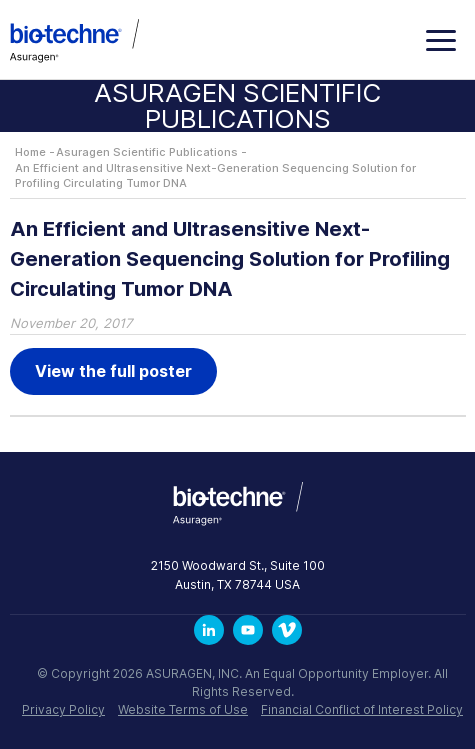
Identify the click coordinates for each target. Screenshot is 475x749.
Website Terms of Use (183, 709)
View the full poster (113, 371)
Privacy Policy (63, 709)
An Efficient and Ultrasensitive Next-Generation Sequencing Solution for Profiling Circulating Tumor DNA (215, 175)
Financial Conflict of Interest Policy (362, 709)
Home (30, 152)
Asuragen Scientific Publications (147, 152)
